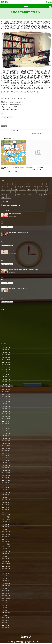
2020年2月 (5, 510)
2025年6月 (5, 374)
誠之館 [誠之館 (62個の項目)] (19, 195)
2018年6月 (5, 551)
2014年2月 (5, 620)
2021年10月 (5, 475)
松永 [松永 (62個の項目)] (3, 192)
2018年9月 (5, 549)
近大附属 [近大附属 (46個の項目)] (30, 195)
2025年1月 (5, 387)
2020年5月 (5, 502)
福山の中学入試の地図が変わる (15, 214)
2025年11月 (5, 362)
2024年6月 (5, 401)
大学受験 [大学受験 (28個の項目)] (35, 187)
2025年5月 (5, 377)
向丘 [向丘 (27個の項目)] (3, 187)
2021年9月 (5, 478)
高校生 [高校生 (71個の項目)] (3, 197)
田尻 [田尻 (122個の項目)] (34, 192)
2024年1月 (5, 414)
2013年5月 (5, 625)
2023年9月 (5, 421)
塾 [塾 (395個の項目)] (23, 187)
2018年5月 (5, 554)
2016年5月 (5, 593)
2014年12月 (5, 613)
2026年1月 (5, 357)
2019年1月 (5, 541)
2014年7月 (5, 615)
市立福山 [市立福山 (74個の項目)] (9, 189)
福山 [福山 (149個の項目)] (43, 192)
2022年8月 (5, 451)
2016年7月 (5, 588)
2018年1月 (5, 561)
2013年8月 (5, 623)
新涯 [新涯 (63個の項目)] (29, 189)
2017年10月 (5, 566)
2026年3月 (5, 352)
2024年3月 (5, 409)
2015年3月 (5, 608)
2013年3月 (5, 627)
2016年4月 (5, 596)
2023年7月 (5, 424)
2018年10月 (5, 546)
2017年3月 (5, 578)
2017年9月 (5, 569)
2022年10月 (5, 446)
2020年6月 (5, 500)
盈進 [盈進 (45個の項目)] (39, 192)
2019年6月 (5, 529)
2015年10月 (5, 598)
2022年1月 (5, 468)
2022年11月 (5, 443)
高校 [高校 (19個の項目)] (39, 195)
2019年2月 (5, 539)
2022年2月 (5, 465)
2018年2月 (5, 559)
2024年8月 (5, 396)
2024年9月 (5, 394)
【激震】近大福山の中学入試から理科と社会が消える (19, 232)
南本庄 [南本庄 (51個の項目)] (39, 184)
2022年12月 (5, 441)
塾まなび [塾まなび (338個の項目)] (28, 187)
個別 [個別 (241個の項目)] (20, 184)
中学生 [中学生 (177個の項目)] (10, 184)
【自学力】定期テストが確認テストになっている (18, 288)
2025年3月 (5, 382)
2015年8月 (5, 603)
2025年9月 (5, 367)
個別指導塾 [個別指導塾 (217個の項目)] (33, 184)
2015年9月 (5, 600)
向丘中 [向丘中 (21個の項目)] (8, 187)
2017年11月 (5, 564)
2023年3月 (5, 433)
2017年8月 (5, 571)
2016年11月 (5, 586)
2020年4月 (5, 505)
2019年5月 (5, 532)
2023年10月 (5, 419)
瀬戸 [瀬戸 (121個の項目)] (29, 192)
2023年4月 (5, 431)
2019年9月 (5, 522)
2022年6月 (5, 455)
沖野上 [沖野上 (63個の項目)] (13, 192)
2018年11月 (5, 544)
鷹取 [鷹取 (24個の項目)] (9, 197)
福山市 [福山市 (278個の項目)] (3, 195)
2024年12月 (5, 389)
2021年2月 (5, 492)
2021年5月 (5, 485)
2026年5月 (5, 347)
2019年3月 (5, 537)
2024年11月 (5, 392)
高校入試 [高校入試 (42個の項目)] (45, 195)
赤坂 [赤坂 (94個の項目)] (24, 195)
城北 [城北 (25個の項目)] (13, 187)
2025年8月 (5, 369)
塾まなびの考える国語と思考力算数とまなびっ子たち (19, 251)
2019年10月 (5, 519)
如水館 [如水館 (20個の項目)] (41, 187)
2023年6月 (5, 426)
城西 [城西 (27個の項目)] (18, 187)
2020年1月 (5, 512)
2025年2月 (5, 384)
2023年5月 (5, 428)
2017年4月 (5, 576)
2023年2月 (5, 436)
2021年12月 (5, 470)
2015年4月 (5, 605)
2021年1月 (5, 495)
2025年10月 (5, 365)
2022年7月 (5, 453)
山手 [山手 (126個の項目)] (3, 189)
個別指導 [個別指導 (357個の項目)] (26, 184)
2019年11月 (5, 517)
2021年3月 (5, 490)
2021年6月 (5, 482)
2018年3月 (5, 556)
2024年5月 (5, 404)
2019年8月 (5, 524)
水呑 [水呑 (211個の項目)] (8, 192)
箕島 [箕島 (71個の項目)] (9, 195)
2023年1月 (5, 438)
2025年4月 (5, 379)
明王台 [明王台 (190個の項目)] (34, 189)
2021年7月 (5, 480)
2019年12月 (5, 514)
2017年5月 (5, 573)
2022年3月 (5, 463)
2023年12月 (5, 416)
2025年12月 (5, 360)
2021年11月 (5, 473)
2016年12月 (5, 583)
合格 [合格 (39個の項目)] (45, 184)
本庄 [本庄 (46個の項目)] (45, 189)
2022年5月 (5, 458)
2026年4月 (5, 350)
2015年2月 (5, 610)
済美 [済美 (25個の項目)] (24, 192)
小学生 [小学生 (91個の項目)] (46, 187)
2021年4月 (5, 487)
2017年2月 (5, 581)
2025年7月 (5, 372)
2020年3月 (5, 507)
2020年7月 (5, 497)
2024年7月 (5, 399)
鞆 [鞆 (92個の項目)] (35, 195)
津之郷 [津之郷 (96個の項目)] (19, 192)
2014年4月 (5, 618)
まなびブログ (4, 126)
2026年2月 (5, 355)
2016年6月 (5, 591)
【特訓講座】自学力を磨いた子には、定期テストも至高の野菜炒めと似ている (24, 270)
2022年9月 (5, 448)
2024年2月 (5, 411)
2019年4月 (5, 534)
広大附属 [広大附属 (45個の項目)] (15, 189)
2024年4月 (5, 406)
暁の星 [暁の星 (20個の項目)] (40, 189)
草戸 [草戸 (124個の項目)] (13, 195)
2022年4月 (5, 460)
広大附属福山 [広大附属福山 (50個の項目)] (23, 189)
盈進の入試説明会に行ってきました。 (35, 167)
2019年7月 (5, 527)
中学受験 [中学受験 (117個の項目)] (4, 184)
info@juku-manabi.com (7, 108)
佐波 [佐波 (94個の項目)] (15, 184)
